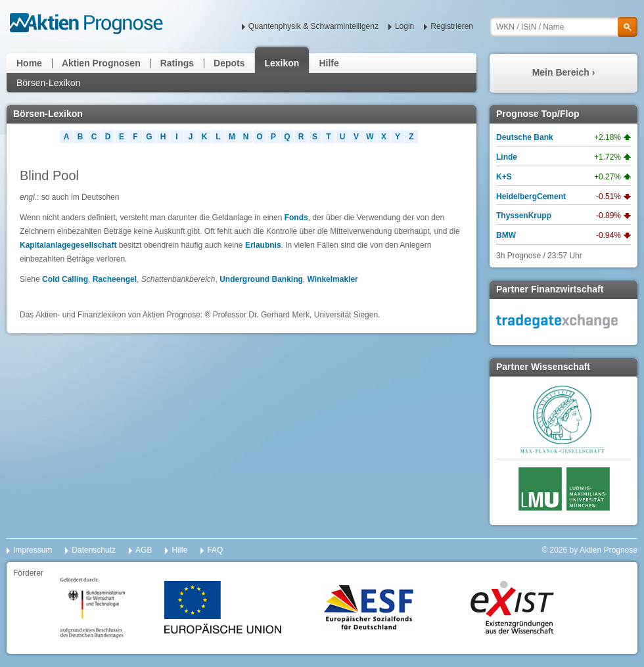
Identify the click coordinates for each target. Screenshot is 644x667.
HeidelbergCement (531, 196)
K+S (504, 177)
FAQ (215, 550)
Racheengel (115, 279)
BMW (506, 235)
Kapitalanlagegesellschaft (69, 245)
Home (29, 63)
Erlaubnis (263, 245)
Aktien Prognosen (101, 63)
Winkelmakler (333, 279)
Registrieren (452, 26)
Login (404, 26)
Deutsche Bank (525, 137)
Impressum (33, 550)
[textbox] (563, 27)
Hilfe (329, 63)
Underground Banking (261, 279)
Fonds (296, 218)
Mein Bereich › (564, 72)
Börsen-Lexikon (48, 83)
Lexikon (282, 63)
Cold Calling (65, 279)
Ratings (177, 63)
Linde (507, 157)
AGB (144, 550)
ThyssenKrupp (524, 216)
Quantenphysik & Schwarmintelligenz (313, 26)
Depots (229, 63)
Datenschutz (94, 550)
